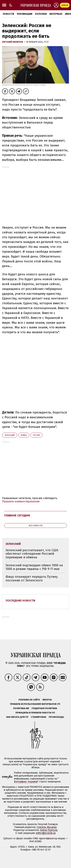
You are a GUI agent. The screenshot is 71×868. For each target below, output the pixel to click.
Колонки (41, 14)
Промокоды (56, 717)
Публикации (25, 14)
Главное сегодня (17, 515)
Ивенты (47, 700)
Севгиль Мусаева (47, 827)
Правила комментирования (21, 501)
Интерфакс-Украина (26, 782)
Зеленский (10, 435)
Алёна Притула (49, 830)
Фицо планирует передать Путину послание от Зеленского (32, 579)
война (24, 435)
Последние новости (20, 601)
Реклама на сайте (29, 700)
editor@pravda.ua (46, 833)
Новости (8, 14)
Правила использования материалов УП (35, 704)
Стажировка (39, 717)
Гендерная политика (44, 708)
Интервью (56, 14)
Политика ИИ (21, 708)
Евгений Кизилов (13, 42)
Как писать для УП (17, 717)
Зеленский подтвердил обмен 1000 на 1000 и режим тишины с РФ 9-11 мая (34, 567)
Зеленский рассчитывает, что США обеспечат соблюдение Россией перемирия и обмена (32, 554)
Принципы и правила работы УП (35, 713)
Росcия (36, 435)
